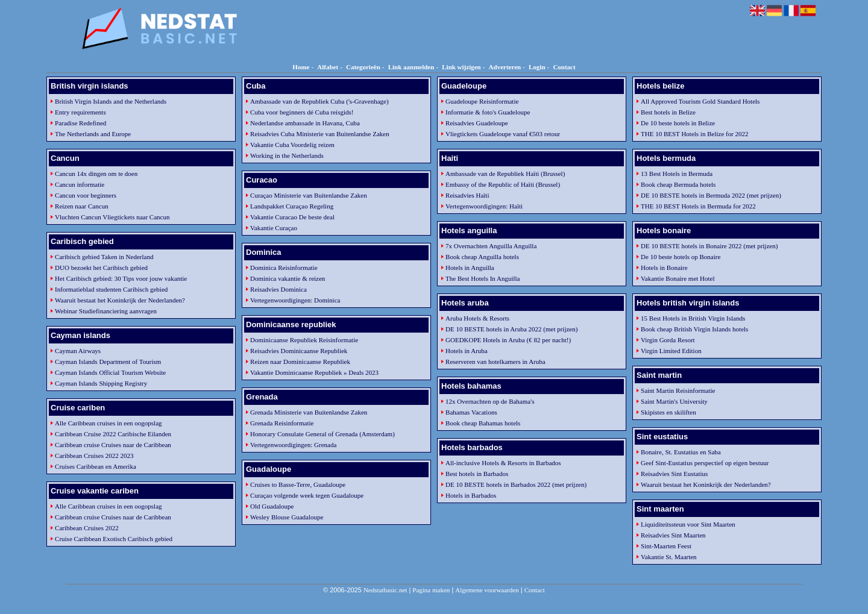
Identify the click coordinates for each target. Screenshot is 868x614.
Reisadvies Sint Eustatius (674, 474)
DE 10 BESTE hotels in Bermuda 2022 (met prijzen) (711, 195)
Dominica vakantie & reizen (288, 278)
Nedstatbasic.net (385, 590)
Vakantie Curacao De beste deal (292, 217)
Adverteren (505, 67)
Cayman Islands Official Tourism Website (110, 372)
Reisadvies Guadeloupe (477, 123)
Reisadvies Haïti (467, 195)
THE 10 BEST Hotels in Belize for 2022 (695, 134)
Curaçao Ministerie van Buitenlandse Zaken (309, 195)
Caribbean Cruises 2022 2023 (94, 456)
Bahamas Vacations (471, 412)
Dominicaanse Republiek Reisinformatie (304, 340)
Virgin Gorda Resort (668, 340)
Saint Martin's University (674, 401)
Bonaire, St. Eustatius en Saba (681, 452)
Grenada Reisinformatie (282, 423)
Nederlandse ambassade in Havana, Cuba (305, 123)
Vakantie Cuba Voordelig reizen (292, 145)
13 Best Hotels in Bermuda (677, 174)
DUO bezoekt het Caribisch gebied (101, 268)
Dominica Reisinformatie (284, 268)
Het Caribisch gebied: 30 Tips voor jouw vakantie (121, 278)
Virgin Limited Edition (671, 351)
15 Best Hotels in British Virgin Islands (693, 318)
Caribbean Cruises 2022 (87, 528)
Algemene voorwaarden (487, 590)
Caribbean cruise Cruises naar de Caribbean (113, 445)
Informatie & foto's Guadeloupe (488, 112)
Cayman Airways (78, 351)
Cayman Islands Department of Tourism (108, 362)
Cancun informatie (80, 184)
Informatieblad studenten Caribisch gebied (111, 289)
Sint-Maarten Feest (666, 546)
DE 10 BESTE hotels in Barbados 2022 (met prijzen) (516, 484)
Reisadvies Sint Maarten (673, 535)
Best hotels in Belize (668, 112)
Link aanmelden (411, 67)
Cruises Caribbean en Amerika (96, 466)
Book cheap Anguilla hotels (482, 257)
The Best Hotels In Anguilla (483, 278)
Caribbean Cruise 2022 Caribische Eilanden (113, 434)
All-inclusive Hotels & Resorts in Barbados (503, 463)
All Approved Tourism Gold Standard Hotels (700, 101)
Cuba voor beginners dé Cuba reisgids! (302, 112)
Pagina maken (431, 590)
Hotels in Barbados (471, 495)
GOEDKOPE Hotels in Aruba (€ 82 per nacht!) (508, 340)
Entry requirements (80, 112)
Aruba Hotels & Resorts (477, 318)
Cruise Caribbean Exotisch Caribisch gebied (114, 539)
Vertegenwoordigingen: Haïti (484, 206)
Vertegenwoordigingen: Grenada (293, 445)
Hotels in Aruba (467, 351)
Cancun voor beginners (86, 195)
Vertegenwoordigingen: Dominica (295, 300)
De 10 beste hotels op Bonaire (681, 257)
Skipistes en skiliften (668, 412)
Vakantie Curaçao (274, 228)
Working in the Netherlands (287, 155)
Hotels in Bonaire (664, 268)
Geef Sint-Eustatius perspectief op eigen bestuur (705, 463)
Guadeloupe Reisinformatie (482, 101)
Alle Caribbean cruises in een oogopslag (108, 423)
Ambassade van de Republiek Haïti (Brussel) (505, 174)
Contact (564, 67)
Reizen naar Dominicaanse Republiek (300, 362)
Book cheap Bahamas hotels (483, 423)
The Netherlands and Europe (93, 134)
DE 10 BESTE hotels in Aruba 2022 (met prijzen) (511, 329)
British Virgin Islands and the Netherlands (111, 101)
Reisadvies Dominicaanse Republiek (299, 351)
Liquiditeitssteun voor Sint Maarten (688, 524)
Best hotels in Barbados (477, 474)
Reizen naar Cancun (82, 206)
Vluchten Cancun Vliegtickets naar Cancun (112, 217)
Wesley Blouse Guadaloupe (287, 517)
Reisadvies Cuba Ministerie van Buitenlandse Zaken (320, 134)
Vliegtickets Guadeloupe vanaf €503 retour (503, 134)
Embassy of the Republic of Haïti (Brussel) (503, 184)
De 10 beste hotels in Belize (678, 123)
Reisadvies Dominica (278, 289)
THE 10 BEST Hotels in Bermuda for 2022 (698, 206)
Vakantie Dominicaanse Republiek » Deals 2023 (314, 372)
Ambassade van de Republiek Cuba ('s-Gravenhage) (319, 101)
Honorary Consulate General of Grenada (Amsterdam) (322, 434)
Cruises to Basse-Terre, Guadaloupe (298, 484)
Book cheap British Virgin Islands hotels (694, 329)
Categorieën (363, 67)
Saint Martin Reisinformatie (678, 390)
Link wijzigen (461, 67)
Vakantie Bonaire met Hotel (678, 278)
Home (301, 67)
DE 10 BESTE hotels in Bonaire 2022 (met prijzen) (709, 246)
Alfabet (328, 67)
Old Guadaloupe (272, 506)
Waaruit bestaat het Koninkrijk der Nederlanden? (120, 300)
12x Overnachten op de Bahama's (490, 401)
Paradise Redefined (80, 123)
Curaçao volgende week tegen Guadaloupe (307, 495)
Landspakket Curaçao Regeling (292, 206)
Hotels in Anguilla (470, 268)
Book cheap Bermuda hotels (678, 184)
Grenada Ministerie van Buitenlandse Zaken (309, 412)
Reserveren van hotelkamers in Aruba (495, 362)
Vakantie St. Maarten (669, 557)
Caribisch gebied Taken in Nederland (104, 257)
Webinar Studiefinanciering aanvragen (106, 311)
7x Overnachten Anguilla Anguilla (491, 246)
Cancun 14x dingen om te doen (96, 174)
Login (537, 67)
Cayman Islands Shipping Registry (101, 383)
